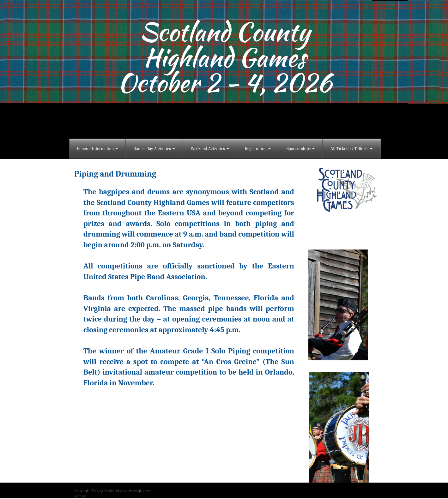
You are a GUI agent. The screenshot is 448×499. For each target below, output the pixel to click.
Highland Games (225, 57)
